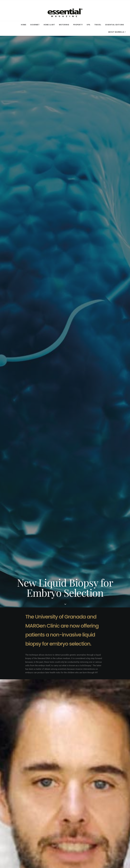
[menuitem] (24, 25)
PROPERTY (78, 25)
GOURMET (35, 25)
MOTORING (64, 25)
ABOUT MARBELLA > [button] (117, 32)
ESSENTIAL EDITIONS (115, 25)
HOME (24, 25)
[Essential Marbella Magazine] (65, 11)
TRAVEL (98, 25)
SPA (88, 25)
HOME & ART (49, 25)
